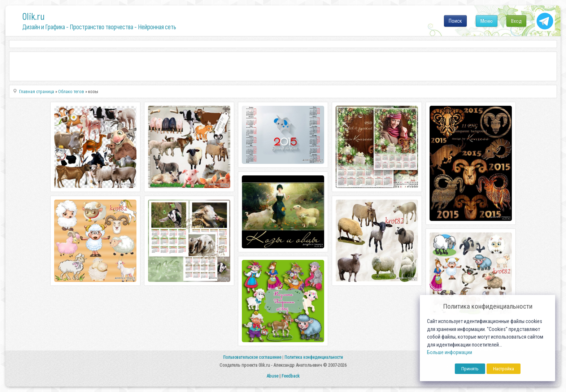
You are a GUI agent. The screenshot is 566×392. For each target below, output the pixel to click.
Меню (487, 21)
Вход (516, 21)
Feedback (291, 376)
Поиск (455, 21)
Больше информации (450, 352)
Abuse (272, 376)
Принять (470, 369)
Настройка (504, 369)
